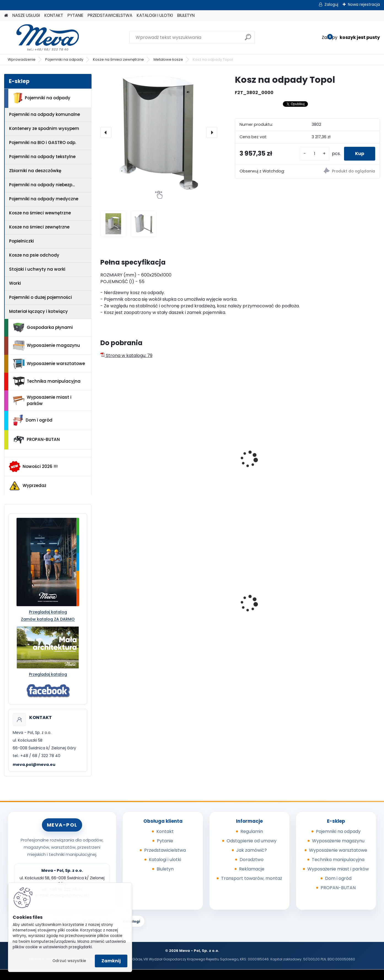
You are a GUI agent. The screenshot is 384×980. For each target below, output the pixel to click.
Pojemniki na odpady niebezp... (42, 185)
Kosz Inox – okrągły (196, 461)
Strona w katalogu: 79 (126, 355)
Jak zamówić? (252, 850)
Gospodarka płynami (43, 328)
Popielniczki (22, 241)
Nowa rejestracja (364, 4)
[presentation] (106, 132)
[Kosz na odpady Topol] (159, 132)
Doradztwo (252, 860)
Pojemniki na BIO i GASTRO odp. (43, 143)
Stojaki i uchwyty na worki (37, 269)
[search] (248, 39)
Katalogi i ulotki (165, 860)
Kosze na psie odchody (34, 255)
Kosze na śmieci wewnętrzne (40, 213)
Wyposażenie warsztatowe (49, 364)
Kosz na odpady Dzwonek (132, 461)
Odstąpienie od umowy (252, 841)
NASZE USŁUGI (26, 15)
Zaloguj (331, 4)
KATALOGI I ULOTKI (155, 15)
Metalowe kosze (168, 59)
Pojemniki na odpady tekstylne (42, 157)
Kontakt (165, 831)
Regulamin (252, 831)
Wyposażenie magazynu (46, 346)
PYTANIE (75, 15)
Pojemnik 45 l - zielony (199, 603)
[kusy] (315, 154)
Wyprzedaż (28, 486)
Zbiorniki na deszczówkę (35, 171)
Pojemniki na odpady (64, 59)
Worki (15, 283)
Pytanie (165, 841)
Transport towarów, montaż (252, 878)
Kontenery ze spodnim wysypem (44, 128)
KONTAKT (54, 15)
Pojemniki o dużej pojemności (41, 297)
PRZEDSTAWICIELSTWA (110, 15)
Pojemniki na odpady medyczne (44, 199)
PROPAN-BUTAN (36, 440)
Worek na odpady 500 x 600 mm (342, 609)
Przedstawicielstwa (165, 850)
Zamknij (111, 961)
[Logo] (42, 38)
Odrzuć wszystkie (69, 961)
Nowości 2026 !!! (33, 467)
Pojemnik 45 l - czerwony (131, 603)
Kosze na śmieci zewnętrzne (118, 59)
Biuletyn (165, 869)
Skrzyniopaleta (262, 603)
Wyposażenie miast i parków (42, 400)
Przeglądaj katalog (48, 612)
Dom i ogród (33, 420)
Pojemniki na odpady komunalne (45, 114)
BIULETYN (186, 15)
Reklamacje (252, 869)
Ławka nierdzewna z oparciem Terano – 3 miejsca (268, 466)
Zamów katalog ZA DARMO (48, 619)
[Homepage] (6, 16)
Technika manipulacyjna (47, 382)
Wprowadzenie (22, 59)
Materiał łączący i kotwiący (38, 311)
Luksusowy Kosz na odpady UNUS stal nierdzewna (338, 466)
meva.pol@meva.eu (34, 765)
